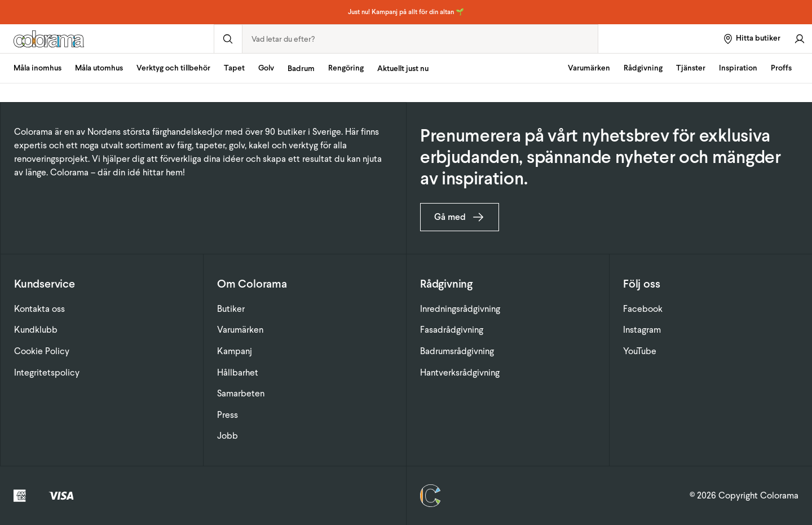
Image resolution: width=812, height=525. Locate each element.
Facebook (643, 309)
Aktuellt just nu (403, 69)
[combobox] (420, 39)
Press (228, 415)
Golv (266, 68)
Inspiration (738, 68)
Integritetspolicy (47, 372)
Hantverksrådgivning (460, 372)
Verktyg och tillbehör (173, 68)
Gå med (460, 217)
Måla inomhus (37, 68)
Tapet (234, 68)
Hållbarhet (238, 372)
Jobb (228, 436)
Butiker (231, 309)
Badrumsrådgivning (457, 351)
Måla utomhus (99, 68)
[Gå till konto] (800, 39)
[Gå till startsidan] (107, 39)
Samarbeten (241, 393)
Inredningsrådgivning (460, 309)
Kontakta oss (39, 309)
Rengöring (346, 68)
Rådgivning (643, 68)
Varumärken (589, 68)
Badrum (301, 69)
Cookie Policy (42, 351)
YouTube (640, 351)
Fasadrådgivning (452, 330)
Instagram (642, 330)
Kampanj (235, 351)
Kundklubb (36, 330)
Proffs (781, 68)
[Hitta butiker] (751, 39)
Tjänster (691, 68)
